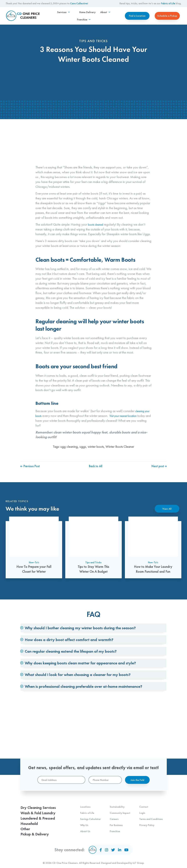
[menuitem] (59, 17)
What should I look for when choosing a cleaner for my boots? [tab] (92, 709)
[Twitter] (113, 850)
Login (142, 808)
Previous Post (31, 481)
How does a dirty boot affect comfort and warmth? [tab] (81, 654)
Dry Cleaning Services (41, 803)
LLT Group (138, 863)
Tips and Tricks (93, 580)
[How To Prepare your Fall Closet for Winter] (34, 564)
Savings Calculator (90, 814)
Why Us (84, 820)
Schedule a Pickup (167, 17)
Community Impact (120, 808)
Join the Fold (137, 775)
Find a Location (137, 17)
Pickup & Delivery (38, 834)
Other (26, 828)
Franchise (115, 826)
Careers (114, 814)
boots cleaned (97, 239)
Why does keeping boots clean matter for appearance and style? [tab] (95, 691)
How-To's (34, 580)
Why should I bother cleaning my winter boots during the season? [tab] (95, 636)
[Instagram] (107, 850)
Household (31, 822)
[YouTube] (125, 850)
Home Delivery (78, 17)
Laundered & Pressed (41, 815)
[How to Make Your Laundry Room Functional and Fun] (153, 564)
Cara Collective (79, 3)
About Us (85, 826)
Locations (85, 802)
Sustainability (117, 802)
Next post (158, 481)
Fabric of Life (168, 3)
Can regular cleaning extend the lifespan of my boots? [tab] (84, 673)
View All (167, 524)
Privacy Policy (147, 820)
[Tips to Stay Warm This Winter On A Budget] (93, 564)
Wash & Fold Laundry (41, 809)
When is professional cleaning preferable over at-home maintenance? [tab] (85, 730)
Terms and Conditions (151, 814)
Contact (144, 802)
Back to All (96, 481)
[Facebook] (102, 850)
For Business (116, 820)
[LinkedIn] (119, 850)
